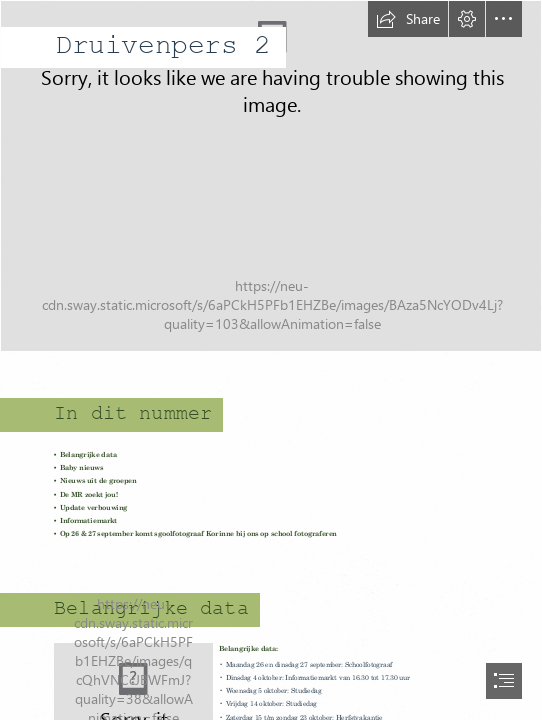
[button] (408, 19)
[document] (271, 360)
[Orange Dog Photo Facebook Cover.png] (271, 176)
